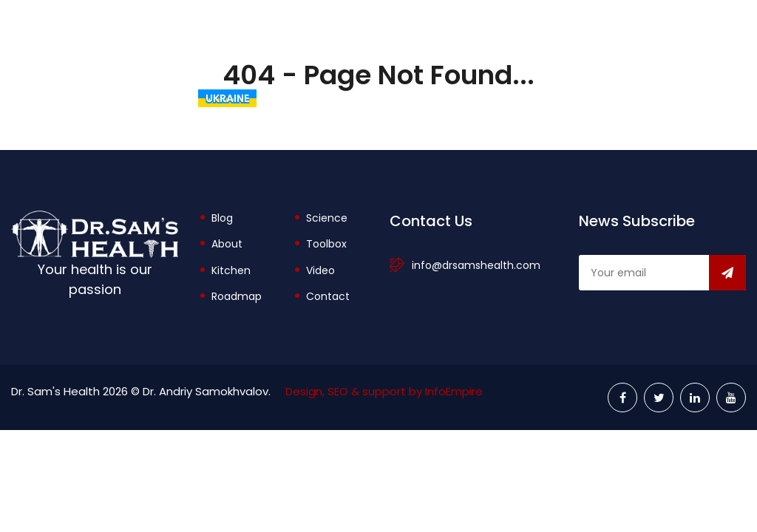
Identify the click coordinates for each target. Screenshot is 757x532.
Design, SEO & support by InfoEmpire (384, 391)
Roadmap (237, 296)
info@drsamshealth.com (476, 265)
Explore (639, 98)
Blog (419, 98)
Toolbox (557, 98)
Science (327, 218)
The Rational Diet (328, 98)
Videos (714, 98)
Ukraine (227, 98)
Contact (328, 296)
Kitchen (231, 270)
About (479, 98)
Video (320, 270)
